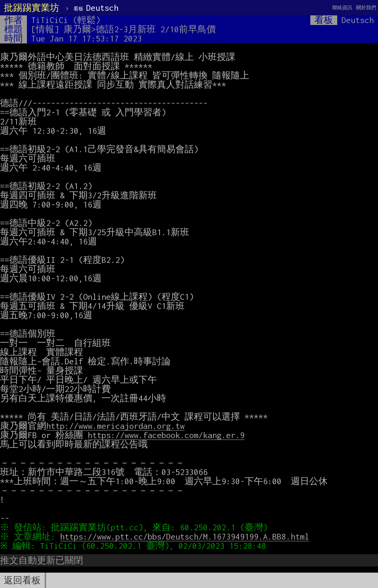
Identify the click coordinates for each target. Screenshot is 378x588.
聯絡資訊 (342, 7)
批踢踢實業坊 (32, 8)
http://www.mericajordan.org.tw (115, 426)
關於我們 (366, 7)
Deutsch (96, 8)
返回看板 (22, 580)
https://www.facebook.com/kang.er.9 (166, 435)
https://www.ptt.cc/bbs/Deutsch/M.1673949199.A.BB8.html (187, 537)
